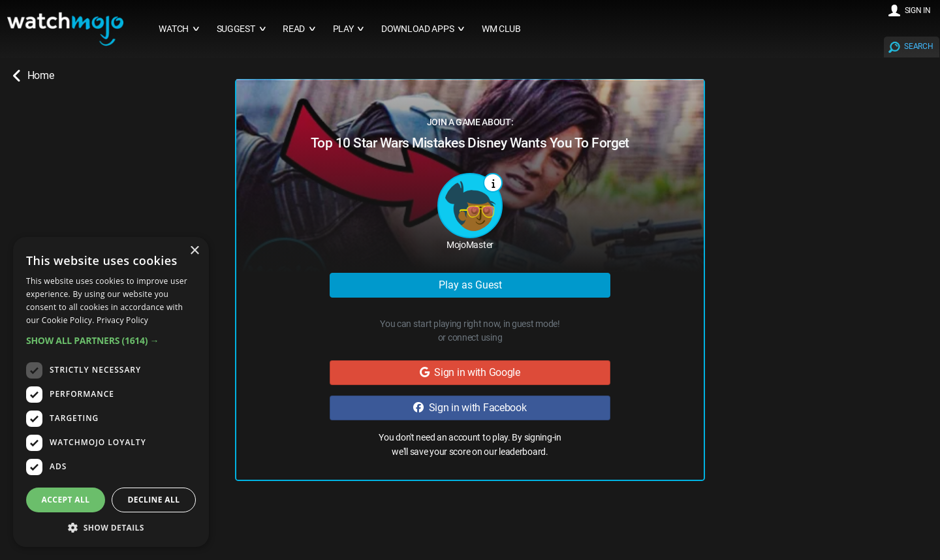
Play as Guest (470, 285)
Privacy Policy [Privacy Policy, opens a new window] (122, 320)
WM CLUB (501, 29)
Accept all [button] (66, 500)
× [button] (194, 251)
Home (33, 76)
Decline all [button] (154, 500)
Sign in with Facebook (470, 408)
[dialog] (111, 392)
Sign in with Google (470, 372)
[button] (111, 340)
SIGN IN (918, 10)
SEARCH (918, 46)
